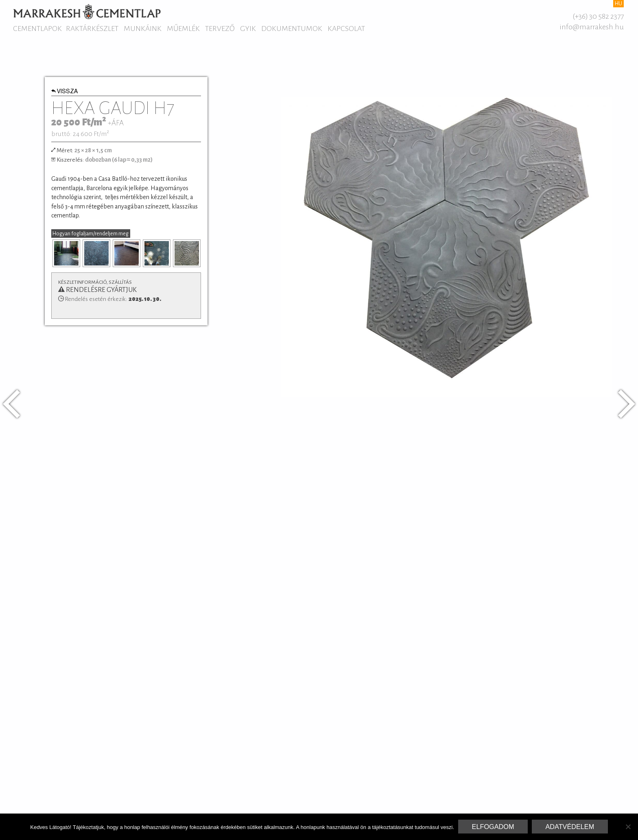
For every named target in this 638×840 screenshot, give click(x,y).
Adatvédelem (570, 827)
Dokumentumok (292, 29)
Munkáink (143, 29)
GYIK (248, 29)
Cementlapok (37, 29)
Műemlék (183, 29)
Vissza (65, 92)
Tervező (220, 29)
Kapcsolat (346, 29)
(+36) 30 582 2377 (598, 16)
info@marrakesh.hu (592, 27)
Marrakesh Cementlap (87, 11)
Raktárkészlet (92, 29)
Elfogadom (493, 827)
